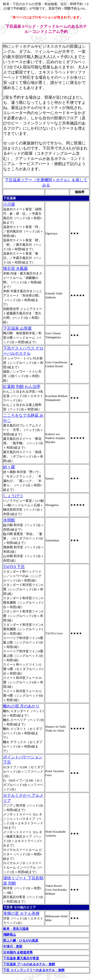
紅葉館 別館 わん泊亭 (22, 387)
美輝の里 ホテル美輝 (21, 913)
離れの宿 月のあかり (21, 706)
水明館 (9, 520)
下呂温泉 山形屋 (17, 328)
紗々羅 (9, 467)
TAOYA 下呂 (14, 567)
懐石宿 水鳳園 (15, 268)
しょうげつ (13, 496)
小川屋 (9, 204)
